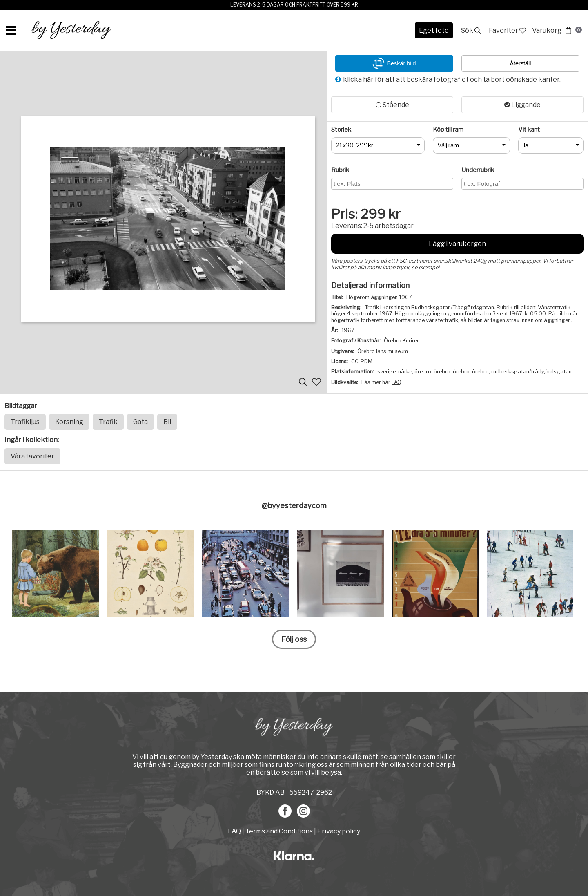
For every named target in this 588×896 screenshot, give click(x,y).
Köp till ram (448, 130)
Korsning (69, 422)
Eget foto (434, 30)
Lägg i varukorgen (457, 244)
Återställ (521, 63)
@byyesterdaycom (294, 506)
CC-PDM (362, 361)
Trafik (108, 422)
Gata (140, 422)
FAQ (396, 382)
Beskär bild (394, 63)
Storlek (341, 130)
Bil (167, 422)
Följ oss (294, 639)
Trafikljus (25, 422)
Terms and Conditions (279, 831)
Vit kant (529, 130)
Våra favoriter (32, 456)
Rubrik (340, 170)
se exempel (425, 267)
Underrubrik (478, 170)
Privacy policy (339, 831)
